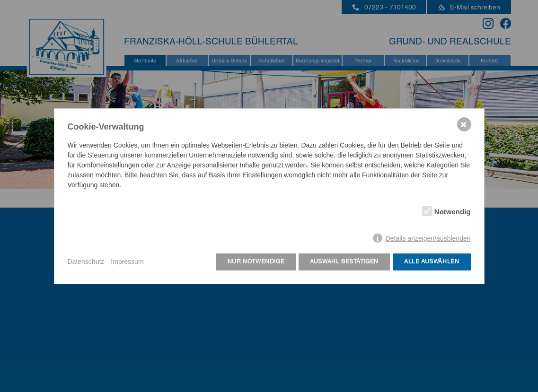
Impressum (127, 261)
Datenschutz (86, 261)
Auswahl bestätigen (344, 261)
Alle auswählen (432, 261)
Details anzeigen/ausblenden (428, 238)
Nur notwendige (256, 261)
